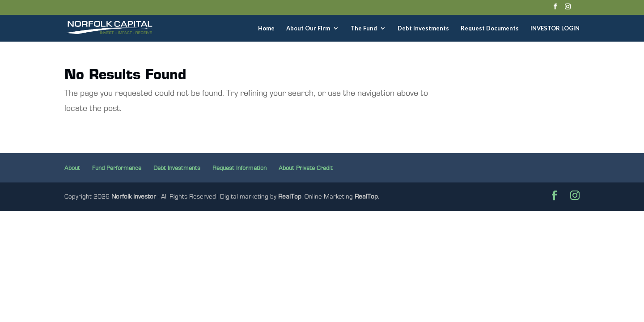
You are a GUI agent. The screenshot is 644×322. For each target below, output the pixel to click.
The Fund (364, 28)
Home (266, 28)
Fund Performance (117, 168)
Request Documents (490, 28)
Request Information (239, 168)
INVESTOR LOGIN (555, 28)
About (72, 168)
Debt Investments (423, 28)
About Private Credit (306, 168)
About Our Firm (308, 28)
